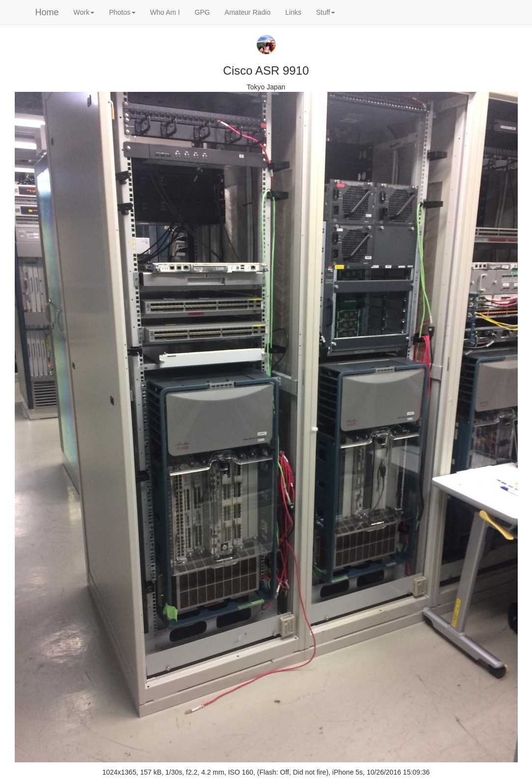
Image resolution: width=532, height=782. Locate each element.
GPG (202, 12)
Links (294, 12)
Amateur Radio (247, 12)
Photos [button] (122, 12)
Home (47, 12)
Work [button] (84, 12)
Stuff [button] (325, 12)
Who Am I (165, 12)
